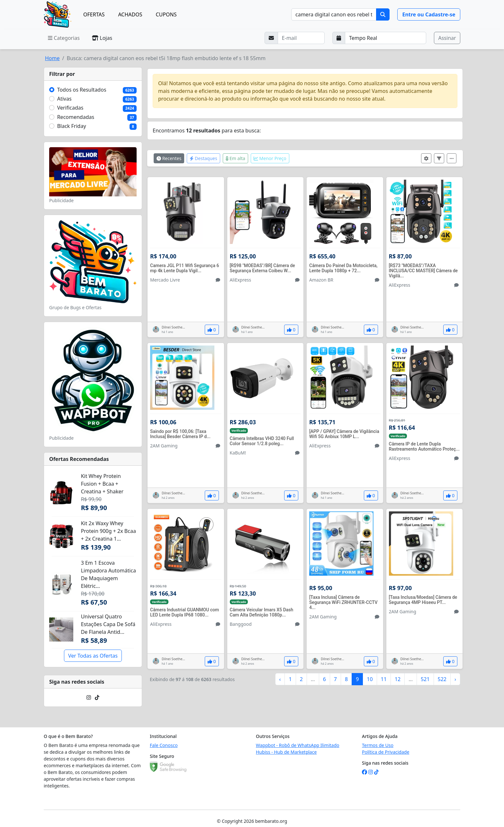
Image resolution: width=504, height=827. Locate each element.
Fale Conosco (164, 745)
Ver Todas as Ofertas (93, 656)
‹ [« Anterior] (280, 679)
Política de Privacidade (386, 752)
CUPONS (166, 14)
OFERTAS (94, 14)
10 (370, 679)
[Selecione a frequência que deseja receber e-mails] (386, 38)
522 (442, 679)
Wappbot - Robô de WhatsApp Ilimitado (298, 745)
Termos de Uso (378, 745)
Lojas (102, 38)
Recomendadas (76, 117)
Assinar (447, 38)
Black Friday (72, 126)
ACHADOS (130, 14)
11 (384, 679)
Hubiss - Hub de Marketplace (286, 752)
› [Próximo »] (455, 679)
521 (425, 679)
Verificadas (70, 108)
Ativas (64, 99)
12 (398, 679)
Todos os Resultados (82, 90)
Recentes (169, 158)
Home (52, 58)
